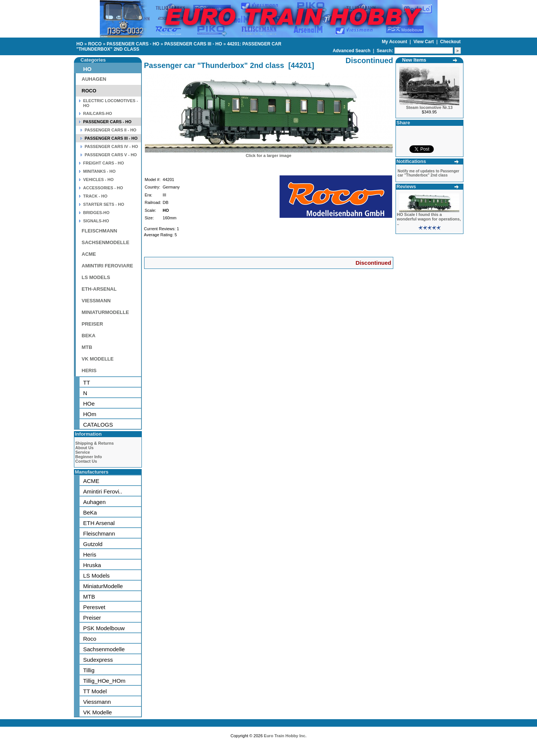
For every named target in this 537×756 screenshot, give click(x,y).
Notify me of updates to (429, 173)
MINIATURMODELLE (105, 312)
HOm (90, 414)
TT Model (95, 691)
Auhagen (95, 502)
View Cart (424, 42)
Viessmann (97, 702)
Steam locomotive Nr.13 (429, 107)
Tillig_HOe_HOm (105, 681)
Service (83, 452)
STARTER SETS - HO (104, 204)
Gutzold (93, 544)
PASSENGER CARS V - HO (111, 155)
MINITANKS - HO (100, 171)
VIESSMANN (96, 301)
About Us (85, 448)
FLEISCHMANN (100, 231)
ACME (89, 254)
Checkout (451, 42)
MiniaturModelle (103, 586)
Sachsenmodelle (104, 649)
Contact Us (86, 461)
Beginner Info (89, 457)
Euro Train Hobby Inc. (285, 736)
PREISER (93, 324)
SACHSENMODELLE (106, 242)
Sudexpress (98, 660)
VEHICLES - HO (99, 180)
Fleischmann (99, 533)
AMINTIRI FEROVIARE (108, 266)
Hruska (92, 565)
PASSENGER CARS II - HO (111, 130)
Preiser (92, 618)
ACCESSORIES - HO (103, 188)
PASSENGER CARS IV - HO (111, 146)
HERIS (89, 370)
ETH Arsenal (99, 523)
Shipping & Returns (95, 443)
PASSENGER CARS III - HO (193, 44)
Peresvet (94, 607)
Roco (90, 639)
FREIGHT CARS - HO (104, 163)
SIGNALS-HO (96, 221)
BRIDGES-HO (96, 213)
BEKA (89, 336)
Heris (90, 555)
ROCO (95, 44)
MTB (87, 347)
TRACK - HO (96, 196)
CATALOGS (98, 425)
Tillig (89, 670)
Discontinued (373, 263)
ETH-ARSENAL (99, 289)
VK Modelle (98, 712)
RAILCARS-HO (98, 113)
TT (87, 383)
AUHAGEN (94, 79)
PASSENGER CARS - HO (133, 44)
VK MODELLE (98, 359)
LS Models (97, 576)
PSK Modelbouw (104, 628)
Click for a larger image (269, 155)
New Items (414, 60)
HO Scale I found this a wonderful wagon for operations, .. (429, 219)
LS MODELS (96, 277)
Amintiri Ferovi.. (103, 491)
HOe (89, 404)
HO (80, 44)
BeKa (90, 512)
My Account (395, 42)
